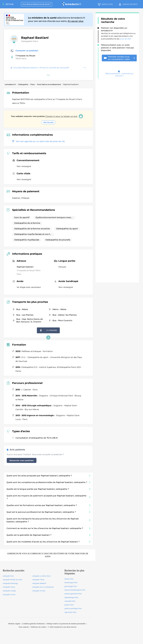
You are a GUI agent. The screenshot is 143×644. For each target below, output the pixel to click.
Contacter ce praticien (24, 51)
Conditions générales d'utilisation (33, 624)
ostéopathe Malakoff (39, 583)
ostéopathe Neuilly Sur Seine (13, 580)
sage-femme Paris (71, 612)
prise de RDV (126, 39)
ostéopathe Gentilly (9, 591)
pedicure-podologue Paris (73, 608)
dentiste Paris (69, 579)
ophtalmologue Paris (71, 597)
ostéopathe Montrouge (10, 583)
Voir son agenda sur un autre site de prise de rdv (39, 141)
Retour (9, 4)
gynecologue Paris (71, 586)
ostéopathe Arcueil (9, 595)
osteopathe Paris (70, 601)
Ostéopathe (23, 84)
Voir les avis (48, 122)
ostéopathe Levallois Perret (41, 576)
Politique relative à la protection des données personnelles (66, 624)
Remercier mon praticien (22, 460)
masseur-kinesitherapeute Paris (75, 590)
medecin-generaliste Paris (73, 594)
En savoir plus (76, 21)
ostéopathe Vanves (9, 587)
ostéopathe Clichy (38, 580)
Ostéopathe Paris (30, 41)
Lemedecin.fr (10, 84)
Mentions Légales (14, 624)
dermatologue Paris (71, 583)
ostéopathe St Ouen (39, 591)
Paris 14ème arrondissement (49, 84)
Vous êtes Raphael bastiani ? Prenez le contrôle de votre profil (40, 68)
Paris (33, 84)
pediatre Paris (69, 605)
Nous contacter (24, 627)
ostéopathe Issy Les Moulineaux (43, 587)
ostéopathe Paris (8, 576)
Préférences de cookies (38, 627)
